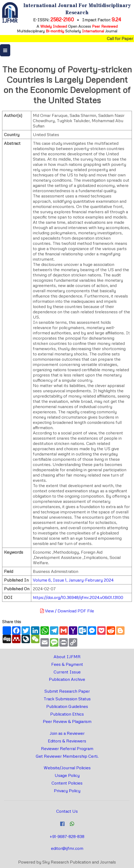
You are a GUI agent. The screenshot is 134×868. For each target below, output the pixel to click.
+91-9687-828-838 (67, 836)
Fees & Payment (67, 664)
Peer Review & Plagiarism (67, 721)
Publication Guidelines (67, 706)
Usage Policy (67, 775)
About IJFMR (67, 657)
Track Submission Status (67, 699)
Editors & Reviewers (67, 741)
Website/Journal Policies (67, 768)
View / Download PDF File (67, 611)
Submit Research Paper (67, 691)
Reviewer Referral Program (67, 748)
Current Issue (67, 672)
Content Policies (67, 783)
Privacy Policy (67, 791)
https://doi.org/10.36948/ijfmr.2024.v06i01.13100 (78, 597)
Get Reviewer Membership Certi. (67, 756)
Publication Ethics (67, 714)
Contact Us (67, 811)
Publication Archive (67, 679)
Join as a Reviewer (67, 733)
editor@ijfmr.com (67, 848)
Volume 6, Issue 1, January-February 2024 (73, 580)
